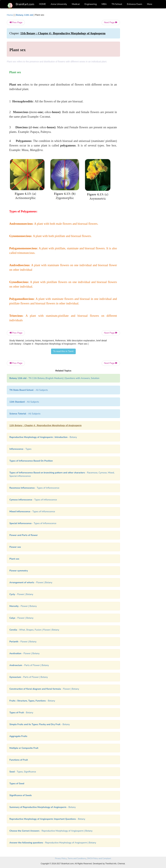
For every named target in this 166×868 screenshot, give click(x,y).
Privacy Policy (61, 858)
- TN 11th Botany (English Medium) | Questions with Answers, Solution (54, 378)
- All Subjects (29, 390)
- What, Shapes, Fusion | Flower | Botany (34, 630)
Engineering (91, 4)
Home (10, 15)
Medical (76, 4)
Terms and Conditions (77, 858)
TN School (117, 4)
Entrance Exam (135, 4)
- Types (20, 449)
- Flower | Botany (31, 582)
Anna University (59, 4)
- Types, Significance (23, 772)
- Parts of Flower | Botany (29, 665)
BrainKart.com (25, 4)
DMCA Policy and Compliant (99, 858)
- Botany (43, 437)
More (150, 4)
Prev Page (16, 22)
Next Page (111, 22)
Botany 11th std (25, 15)
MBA (104, 4)
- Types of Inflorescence (34, 488)
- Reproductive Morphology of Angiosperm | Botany (51, 831)
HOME (42, 4)
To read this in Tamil (63, 351)
